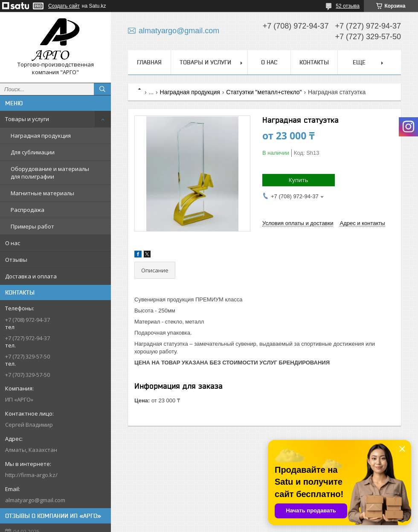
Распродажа (28, 210)
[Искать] (102, 89)
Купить (299, 180)
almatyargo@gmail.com (35, 500)
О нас (13, 243)
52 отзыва (348, 6)
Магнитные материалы (42, 193)
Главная (149, 62)
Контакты (314, 62)
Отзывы (16, 260)
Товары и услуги (27, 119)
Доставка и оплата (31, 276)
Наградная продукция (41, 136)
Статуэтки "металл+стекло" (264, 92)
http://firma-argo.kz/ (31, 475)
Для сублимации (33, 152)
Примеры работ (32, 226)
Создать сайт (64, 6)
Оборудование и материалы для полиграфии (50, 173)
